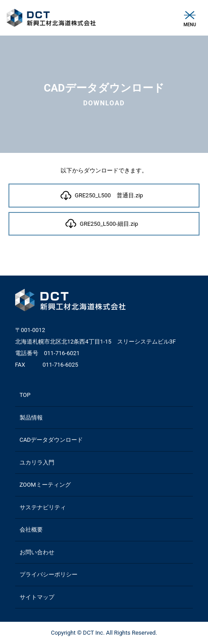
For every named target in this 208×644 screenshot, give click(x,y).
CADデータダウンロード (51, 440)
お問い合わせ (37, 552)
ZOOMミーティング (45, 485)
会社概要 (31, 530)
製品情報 (31, 418)
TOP (25, 395)
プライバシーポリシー (49, 574)
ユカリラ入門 (37, 462)
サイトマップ (37, 597)
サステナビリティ (43, 507)
